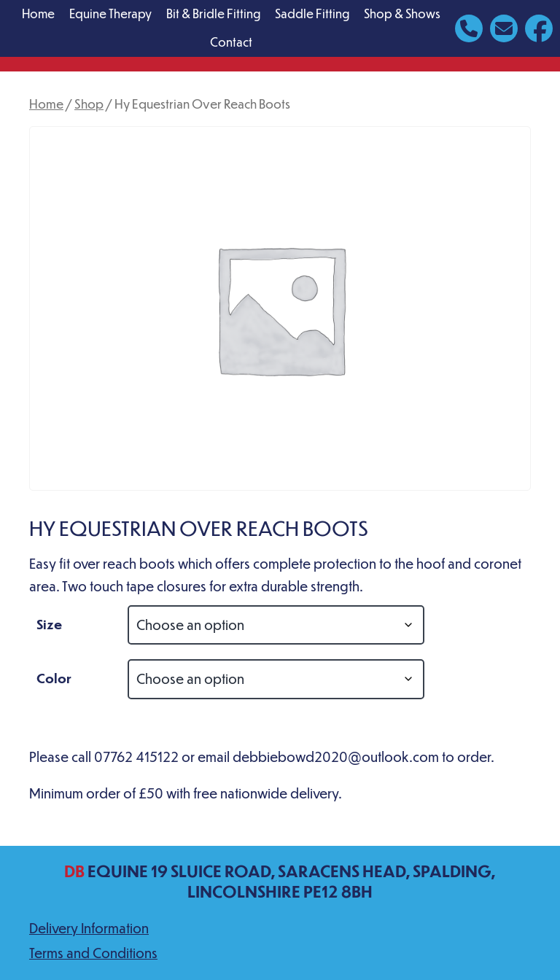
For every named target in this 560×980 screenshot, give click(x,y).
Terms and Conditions (93, 953)
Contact (231, 42)
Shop (89, 104)
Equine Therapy (110, 13)
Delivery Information (89, 928)
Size (49, 624)
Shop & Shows (402, 13)
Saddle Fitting (312, 13)
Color (54, 678)
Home (38, 13)
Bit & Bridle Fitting (213, 13)
